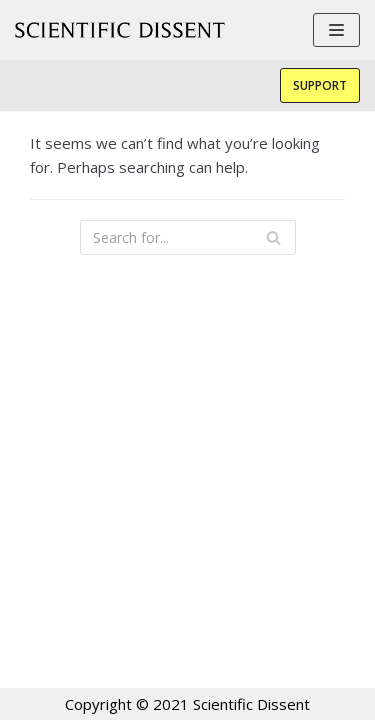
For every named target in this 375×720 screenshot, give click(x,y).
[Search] (273, 237)
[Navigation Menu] (336, 30)
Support (320, 85)
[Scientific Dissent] (120, 30)
